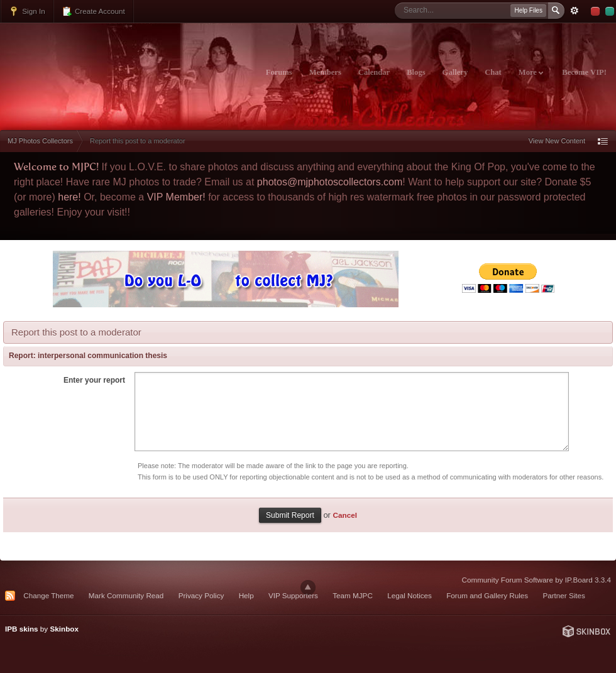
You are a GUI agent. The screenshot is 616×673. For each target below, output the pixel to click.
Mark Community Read (126, 595)
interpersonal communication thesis (102, 356)
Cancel (345, 515)
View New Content (557, 141)
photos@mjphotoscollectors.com (330, 182)
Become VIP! (584, 72)
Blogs (416, 72)
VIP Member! (176, 197)
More (531, 72)
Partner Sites (564, 595)
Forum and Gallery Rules (487, 595)
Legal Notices (410, 595)
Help (246, 595)
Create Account (93, 11)
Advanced (575, 11)
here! (69, 197)
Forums (279, 72)
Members (325, 72)
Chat (493, 72)
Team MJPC (353, 595)
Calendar (374, 72)
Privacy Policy (201, 595)
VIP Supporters (293, 595)
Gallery (455, 72)
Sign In (27, 11)
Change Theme (48, 595)
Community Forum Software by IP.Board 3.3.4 (536, 580)
